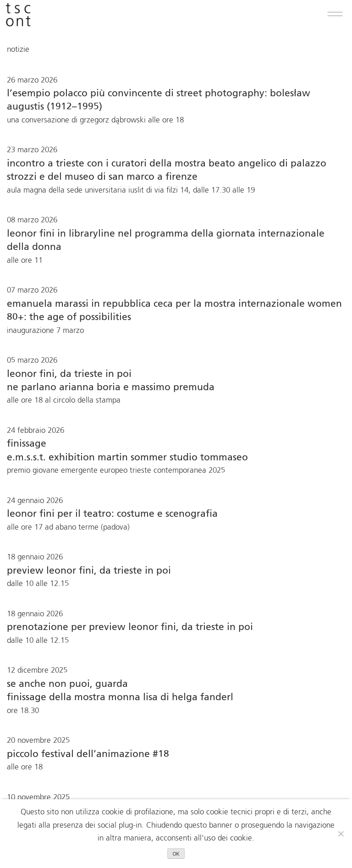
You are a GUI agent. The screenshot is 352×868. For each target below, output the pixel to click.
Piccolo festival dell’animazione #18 (88, 755)
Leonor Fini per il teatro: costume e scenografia (112, 514)
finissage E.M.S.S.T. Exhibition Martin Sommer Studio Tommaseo (127, 451)
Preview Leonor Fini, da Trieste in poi (89, 571)
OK (176, 854)
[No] (341, 834)
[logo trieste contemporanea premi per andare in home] (18, 15)
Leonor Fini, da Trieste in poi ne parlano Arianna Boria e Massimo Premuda (111, 381)
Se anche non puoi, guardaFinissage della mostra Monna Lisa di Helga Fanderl (120, 691)
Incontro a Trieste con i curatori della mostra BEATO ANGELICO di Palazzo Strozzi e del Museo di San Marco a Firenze (167, 171)
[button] (335, 14)
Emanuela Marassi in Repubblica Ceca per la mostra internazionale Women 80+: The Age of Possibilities (174, 311)
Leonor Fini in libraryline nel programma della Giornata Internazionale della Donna (166, 241)
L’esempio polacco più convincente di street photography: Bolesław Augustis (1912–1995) (159, 100)
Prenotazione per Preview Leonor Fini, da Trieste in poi (130, 628)
